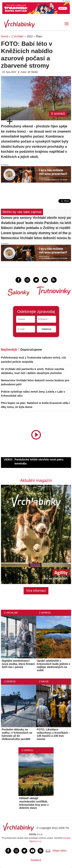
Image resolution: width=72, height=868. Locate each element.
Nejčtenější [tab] (9, 350)
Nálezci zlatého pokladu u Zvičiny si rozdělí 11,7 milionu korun (36, 228)
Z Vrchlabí (17, 36)
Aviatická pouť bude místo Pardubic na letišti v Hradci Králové (36, 223)
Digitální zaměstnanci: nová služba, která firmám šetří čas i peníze (18, 664)
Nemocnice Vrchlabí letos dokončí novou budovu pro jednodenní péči (36, 238)
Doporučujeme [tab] (31, 350)
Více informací (36, 591)
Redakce (36, 860)
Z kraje (44, 682)
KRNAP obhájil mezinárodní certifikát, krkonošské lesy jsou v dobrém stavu (34, 803)
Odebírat (46, 329)
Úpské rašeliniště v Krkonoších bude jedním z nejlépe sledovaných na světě (54, 665)
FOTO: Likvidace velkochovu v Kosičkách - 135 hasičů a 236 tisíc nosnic (53, 734)
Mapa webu (60, 851)
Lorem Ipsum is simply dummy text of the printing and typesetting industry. (36, 233)
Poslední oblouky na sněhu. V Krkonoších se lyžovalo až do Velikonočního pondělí (17, 734)
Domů (5, 36)
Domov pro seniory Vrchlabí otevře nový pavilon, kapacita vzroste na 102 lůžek (36, 218)
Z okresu (45, 613)
